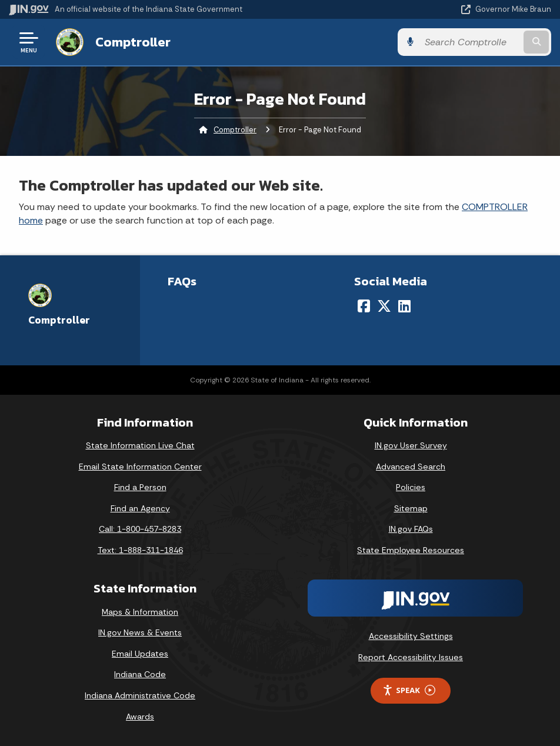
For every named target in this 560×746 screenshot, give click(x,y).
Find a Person (140, 487)
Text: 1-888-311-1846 (140, 550)
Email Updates (140, 654)
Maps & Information (140, 612)
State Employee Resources (411, 550)
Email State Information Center (140, 467)
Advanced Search (411, 467)
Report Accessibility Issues (411, 657)
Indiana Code (140, 674)
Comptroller (133, 42)
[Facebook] (364, 306)
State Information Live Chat (140, 445)
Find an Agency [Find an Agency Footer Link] (140, 508)
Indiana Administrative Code (140, 695)
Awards (140, 717)
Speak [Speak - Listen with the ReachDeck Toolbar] (409, 690)
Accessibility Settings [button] (411, 636)
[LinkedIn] (404, 306)
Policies (411, 487)
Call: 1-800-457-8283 (140, 529)
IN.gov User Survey (411, 445)
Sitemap (411, 508)
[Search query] (470, 42)
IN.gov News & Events (140, 632)
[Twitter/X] (384, 306)
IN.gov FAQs (411, 529)
